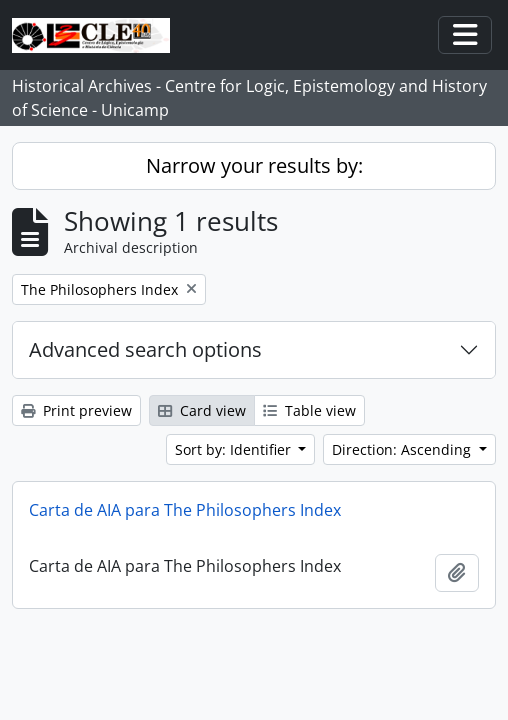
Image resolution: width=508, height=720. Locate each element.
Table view (309, 410)
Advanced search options (145, 349)
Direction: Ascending (403, 449)
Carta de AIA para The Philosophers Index (185, 510)
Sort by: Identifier (235, 449)
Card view (202, 410)
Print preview (76, 410)
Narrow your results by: (254, 165)
